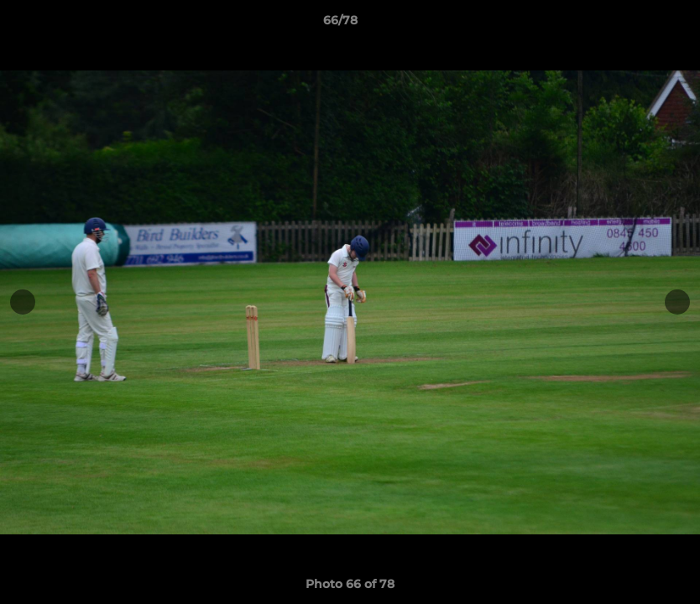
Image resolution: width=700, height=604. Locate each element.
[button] (629, 24)
